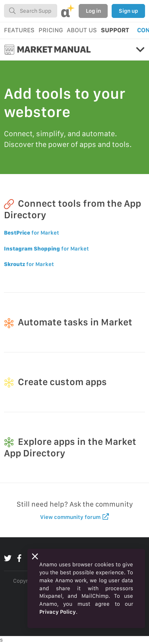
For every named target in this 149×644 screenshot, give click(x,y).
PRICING (51, 30)
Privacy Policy (58, 612)
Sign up (128, 11)
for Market (32, 233)
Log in (93, 11)
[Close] (35, 556)
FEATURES (19, 30)
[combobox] (31, 11)
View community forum (74, 517)
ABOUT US (82, 30)
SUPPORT (115, 30)
